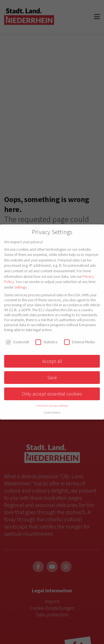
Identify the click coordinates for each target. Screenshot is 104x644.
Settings (20, 287)
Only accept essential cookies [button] (52, 394)
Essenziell (17, 342)
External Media (79, 342)
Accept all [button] (52, 361)
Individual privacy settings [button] (52, 406)
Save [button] (52, 378)
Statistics (46, 342)
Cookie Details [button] (52, 413)
